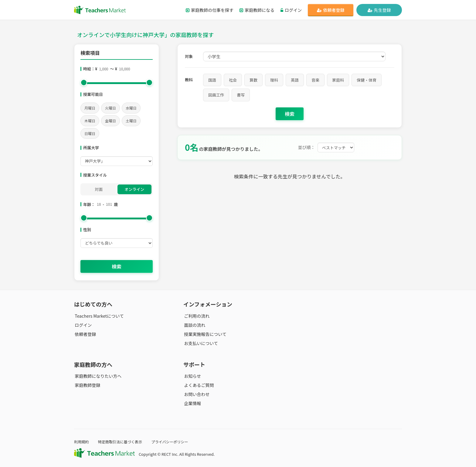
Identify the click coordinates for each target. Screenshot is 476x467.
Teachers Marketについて (99, 316)
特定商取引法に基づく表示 (122, 442)
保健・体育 (367, 80)
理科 (274, 80)
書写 (241, 95)
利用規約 (82, 442)
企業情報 (192, 403)
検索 (117, 266)
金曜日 (110, 121)
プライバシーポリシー (174, 442)
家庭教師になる (257, 10)
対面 (99, 189)
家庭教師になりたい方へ (97, 376)
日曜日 (90, 133)
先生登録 (379, 10)
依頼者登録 (331, 10)
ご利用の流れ (196, 316)
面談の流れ (194, 325)
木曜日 (90, 121)
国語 (212, 80)
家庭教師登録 (87, 385)
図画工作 (216, 95)
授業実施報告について (205, 334)
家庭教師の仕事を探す (210, 10)
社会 (233, 80)
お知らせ (192, 376)
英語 (295, 80)
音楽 (315, 80)
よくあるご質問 (198, 385)
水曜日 (131, 108)
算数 (253, 80)
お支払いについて (200, 343)
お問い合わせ (196, 394)
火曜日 (110, 108)
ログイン (291, 10)
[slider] (84, 83)
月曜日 (90, 108)
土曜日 (131, 121)
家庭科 (338, 80)
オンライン (134, 189)
